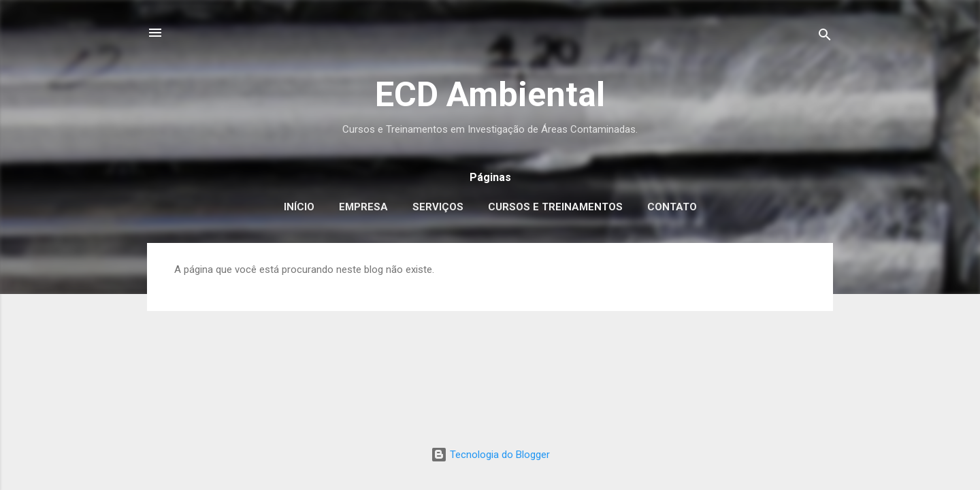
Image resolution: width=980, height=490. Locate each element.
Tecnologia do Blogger (490, 455)
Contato (672, 207)
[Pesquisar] (825, 37)
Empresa (363, 207)
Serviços (438, 207)
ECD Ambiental (490, 95)
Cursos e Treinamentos (555, 207)
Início (299, 207)
